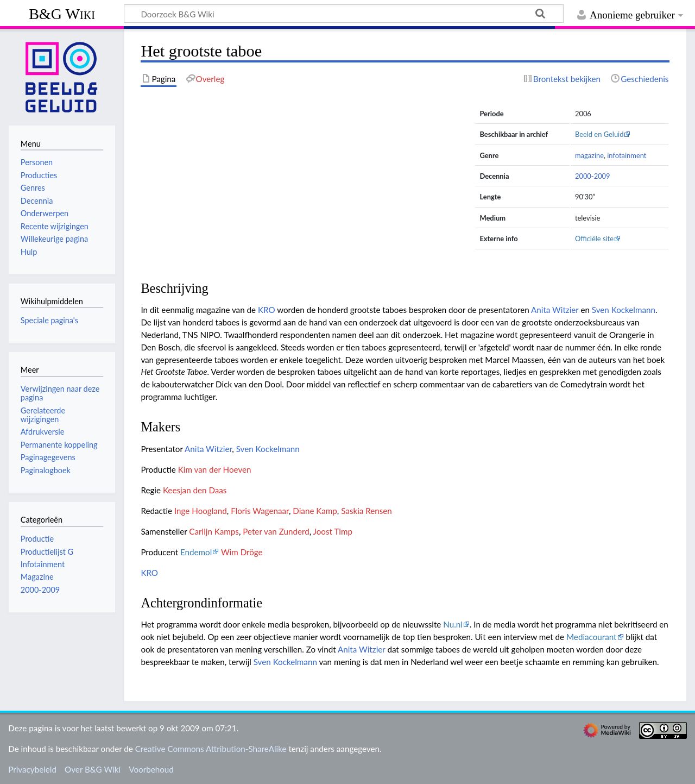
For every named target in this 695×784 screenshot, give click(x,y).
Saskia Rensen (367, 511)
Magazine (37, 577)
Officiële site (594, 239)
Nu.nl (453, 624)
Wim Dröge (242, 552)
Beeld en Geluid (599, 134)
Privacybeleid (32, 769)
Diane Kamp (315, 511)
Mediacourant (592, 637)
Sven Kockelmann (624, 310)
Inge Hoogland (201, 511)
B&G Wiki (62, 14)
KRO (267, 310)
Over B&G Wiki (93, 769)
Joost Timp (333, 531)
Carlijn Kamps (214, 531)
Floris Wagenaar (260, 511)
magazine (589, 155)
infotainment (627, 155)
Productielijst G (47, 552)
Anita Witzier (555, 310)
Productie (37, 539)
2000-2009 (593, 176)
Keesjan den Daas (195, 490)
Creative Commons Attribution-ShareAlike (211, 749)
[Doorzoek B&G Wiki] (344, 14)
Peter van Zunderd (276, 531)
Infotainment (43, 564)
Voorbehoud (151, 769)
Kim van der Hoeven (215, 469)
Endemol (196, 552)
